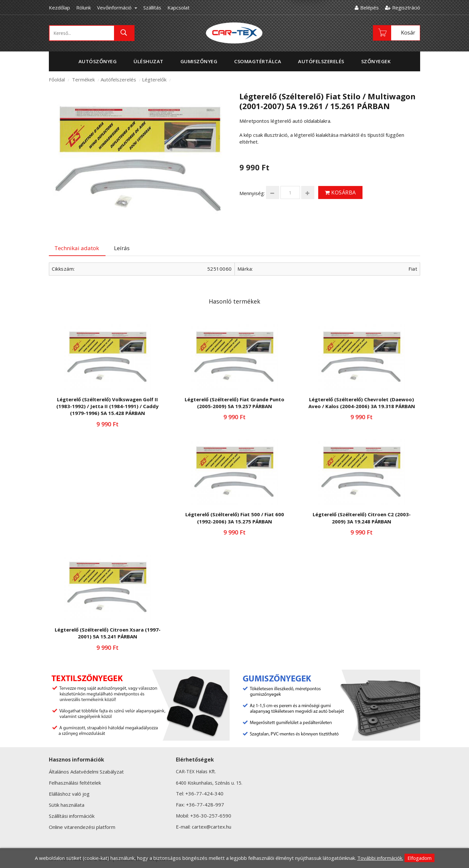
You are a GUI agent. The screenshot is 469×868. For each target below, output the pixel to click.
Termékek (83, 79)
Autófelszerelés (118, 79)
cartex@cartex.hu (212, 827)
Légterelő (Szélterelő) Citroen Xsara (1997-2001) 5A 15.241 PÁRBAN (108, 633)
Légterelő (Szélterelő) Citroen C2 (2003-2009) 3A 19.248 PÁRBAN (362, 518)
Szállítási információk (72, 816)
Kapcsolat (178, 7)
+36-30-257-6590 (211, 816)
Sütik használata (67, 805)
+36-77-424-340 (204, 793)
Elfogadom (419, 858)
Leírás (122, 248)
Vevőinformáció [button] (117, 7)
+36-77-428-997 (205, 804)
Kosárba (340, 192)
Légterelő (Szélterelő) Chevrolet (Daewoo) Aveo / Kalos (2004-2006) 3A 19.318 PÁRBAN (362, 403)
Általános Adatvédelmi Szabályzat (86, 772)
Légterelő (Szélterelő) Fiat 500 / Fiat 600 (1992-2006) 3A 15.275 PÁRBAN (235, 518)
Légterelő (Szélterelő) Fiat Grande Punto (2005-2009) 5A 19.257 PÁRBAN (234, 403)
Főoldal (57, 79)
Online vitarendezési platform (82, 827)
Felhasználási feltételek (75, 783)
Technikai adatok (77, 248)
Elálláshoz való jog (69, 794)
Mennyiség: (252, 193)
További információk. (380, 858)
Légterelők (154, 79)
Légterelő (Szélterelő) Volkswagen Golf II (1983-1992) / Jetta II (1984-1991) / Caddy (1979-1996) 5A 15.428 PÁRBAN (107, 406)
